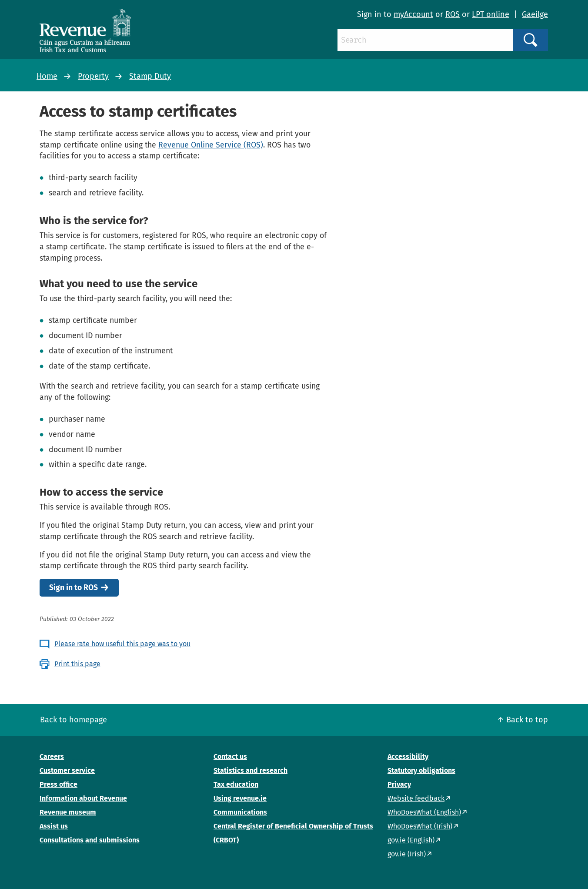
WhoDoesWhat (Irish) (420, 826)
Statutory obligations (421, 770)
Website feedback (416, 798)
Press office (58, 784)
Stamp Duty (150, 76)
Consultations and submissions (90, 840)
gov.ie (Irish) (407, 854)
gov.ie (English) (411, 840)
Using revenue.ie (240, 798)
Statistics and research (251, 770)
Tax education (236, 784)
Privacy (399, 784)
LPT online (491, 14)
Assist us (54, 826)
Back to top (527, 720)
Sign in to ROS (73, 588)
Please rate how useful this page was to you (122, 644)
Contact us (230, 756)
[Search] (425, 40)
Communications (240, 812)
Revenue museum (68, 812)
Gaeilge (535, 14)
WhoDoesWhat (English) (424, 812)
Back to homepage (73, 720)
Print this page (77, 664)
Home (47, 76)
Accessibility (408, 756)
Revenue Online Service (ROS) (211, 145)
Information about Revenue (83, 798)
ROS (453, 14)
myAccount (413, 14)
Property (93, 76)
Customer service (67, 770)
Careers (52, 756)
